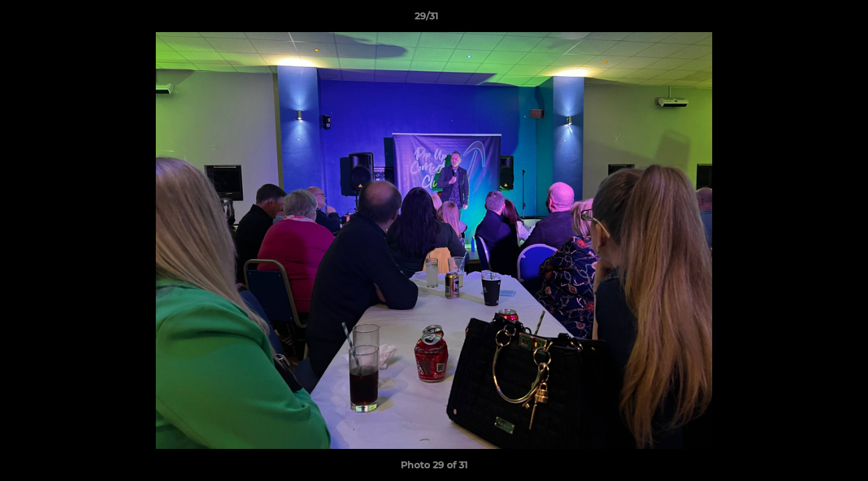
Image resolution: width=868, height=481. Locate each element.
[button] (812, 19)
